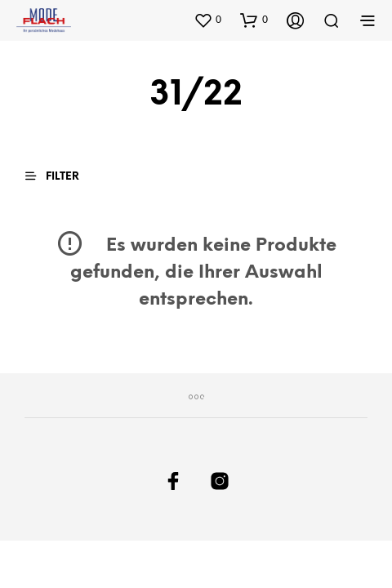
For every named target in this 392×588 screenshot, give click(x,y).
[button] (207, 20)
